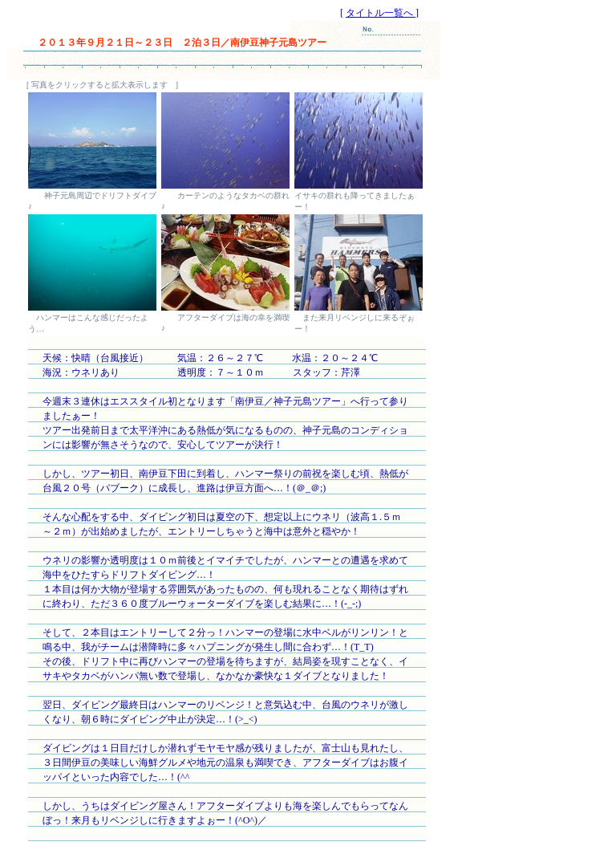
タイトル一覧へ (381, 13)
